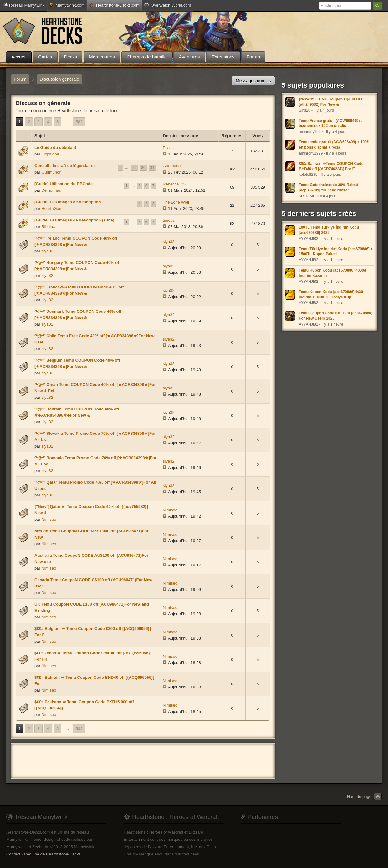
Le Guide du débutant (55, 147)
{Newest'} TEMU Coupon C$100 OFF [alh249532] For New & (331, 102)
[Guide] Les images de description (68, 202)
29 (134, 168)
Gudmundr (51, 172)
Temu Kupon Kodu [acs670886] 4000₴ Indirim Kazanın (332, 273)
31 (152, 168)
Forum (20, 79)
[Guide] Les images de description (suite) (74, 220)
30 (143, 168)
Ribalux (48, 227)
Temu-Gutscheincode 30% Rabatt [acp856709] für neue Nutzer (329, 188)
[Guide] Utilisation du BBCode (64, 184)
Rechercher (377, 6)
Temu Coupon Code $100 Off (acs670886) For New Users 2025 (336, 316)
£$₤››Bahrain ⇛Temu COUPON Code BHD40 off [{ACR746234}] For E (331, 166)
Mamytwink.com (67, 5)
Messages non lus (253, 81)
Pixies (168, 148)
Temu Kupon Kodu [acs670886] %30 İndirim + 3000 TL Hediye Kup (331, 294)
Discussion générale (59, 79)
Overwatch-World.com (168, 5)
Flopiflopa (50, 154)
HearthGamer (54, 208)
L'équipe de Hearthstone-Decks (52, 854)
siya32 (47, 251)
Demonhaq (51, 190)
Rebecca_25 (174, 184)
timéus (169, 220)
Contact (13, 854)
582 (79, 122)
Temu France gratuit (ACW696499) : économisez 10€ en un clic (330, 123)
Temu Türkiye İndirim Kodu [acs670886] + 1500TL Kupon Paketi (336, 252)
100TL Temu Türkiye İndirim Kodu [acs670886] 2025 (329, 230)
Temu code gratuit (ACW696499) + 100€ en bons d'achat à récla (334, 145)
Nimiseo (49, 519)
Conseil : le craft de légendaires (65, 166)
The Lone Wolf (176, 202)
